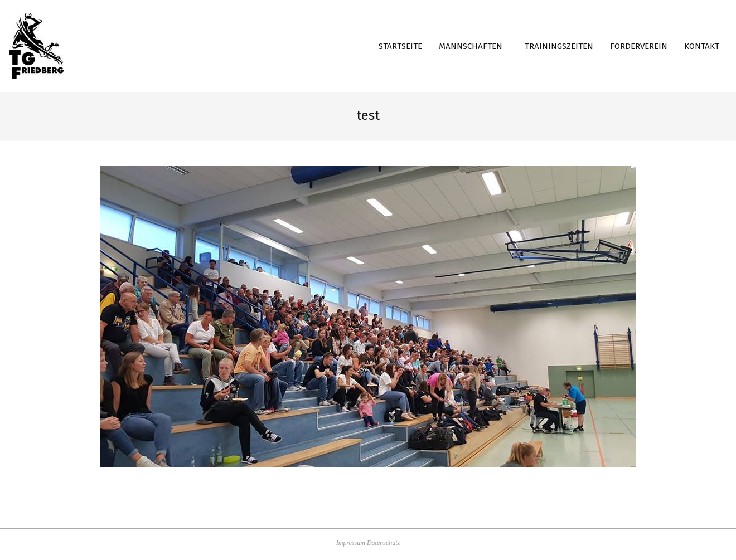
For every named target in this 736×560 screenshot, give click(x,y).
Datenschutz (383, 543)
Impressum (351, 543)
